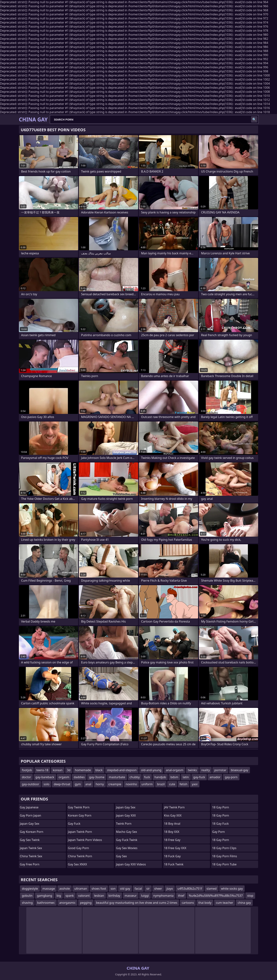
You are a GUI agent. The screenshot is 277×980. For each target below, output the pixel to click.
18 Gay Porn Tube (224, 864)
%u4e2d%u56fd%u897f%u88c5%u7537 (216, 896)
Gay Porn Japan (30, 815)
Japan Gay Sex (30, 824)
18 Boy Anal (172, 824)
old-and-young (151, 770)
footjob (27, 770)
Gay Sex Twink (30, 840)
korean (58, 770)
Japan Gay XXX (126, 815)
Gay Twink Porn (79, 807)
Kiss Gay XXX (173, 815)
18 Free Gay (172, 840)
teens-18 (42, 770)
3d (69, 770)
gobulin (27, 896)
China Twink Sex (31, 856)
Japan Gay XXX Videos (131, 864)
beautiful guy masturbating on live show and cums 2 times (137, 903)
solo (46, 784)
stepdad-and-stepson (122, 770)
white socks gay (232, 889)
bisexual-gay (240, 770)
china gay (244, 903)
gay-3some (97, 777)
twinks (192, 770)
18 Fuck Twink (174, 864)
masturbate (117, 777)
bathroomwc (46, 903)
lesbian (99, 896)
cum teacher (225, 903)
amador (215, 777)
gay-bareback (45, 777)
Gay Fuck (74, 824)
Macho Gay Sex (126, 832)
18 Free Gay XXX (175, 848)
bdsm (174, 777)
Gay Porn (218, 832)
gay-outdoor (30, 784)
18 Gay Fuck (220, 824)
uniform (147, 784)
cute (172, 784)
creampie (115, 784)
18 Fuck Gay (172, 856)
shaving (27, 903)
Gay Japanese (29, 807)
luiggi (145, 896)
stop (250, 896)
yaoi (195, 784)
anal (88, 784)
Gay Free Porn (30, 864)
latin (186, 777)
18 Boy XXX (172, 832)
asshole (65, 889)
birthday (114, 896)
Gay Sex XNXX (77, 864)
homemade (83, 770)
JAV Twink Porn (174, 807)
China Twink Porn (80, 856)
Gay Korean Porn (32, 832)
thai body (205, 903)
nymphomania (163, 896)
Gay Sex (121, 856)
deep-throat (62, 784)
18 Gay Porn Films (225, 856)
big (59, 896)
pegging (86, 903)
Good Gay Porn (79, 848)
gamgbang (44, 896)
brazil (161, 784)
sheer (158, 889)
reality (206, 770)
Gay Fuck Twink (127, 840)
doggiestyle (30, 889)
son (113, 889)
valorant (84, 896)
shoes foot (99, 889)
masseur (131, 896)
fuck (147, 777)
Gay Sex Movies (127, 848)
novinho (131, 784)
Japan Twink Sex (31, 848)
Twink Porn (124, 824)
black (99, 770)
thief (181, 896)
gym (78, 784)
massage (49, 889)
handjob (160, 777)
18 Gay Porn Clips (224, 848)
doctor (26, 777)
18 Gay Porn (220, 807)
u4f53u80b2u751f (190, 889)
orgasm (64, 777)
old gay (125, 889)
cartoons (188, 903)
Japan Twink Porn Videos (85, 840)
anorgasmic (67, 903)
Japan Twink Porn (80, 832)
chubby (135, 777)
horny (100, 784)
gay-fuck (199, 777)
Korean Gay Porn (80, 815)
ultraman (81, 889)
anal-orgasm (175, 770)
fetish (183, 784)
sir (148, 889)
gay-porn (231, 777)
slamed (212, 889)
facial (138, 889)
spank (70, 896)
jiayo (170, 889)
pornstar (220, 770)
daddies (79, 777)
